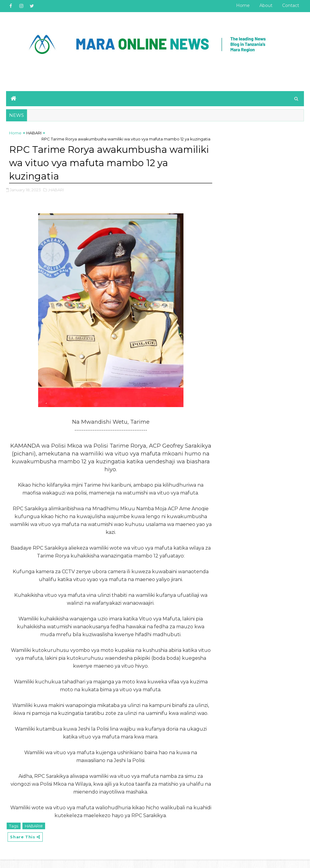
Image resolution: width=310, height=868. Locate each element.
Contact (291, 5)
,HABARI (56, 190)
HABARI (34, 133)
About (266, 5)
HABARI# (34, 834)
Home (243, 5)
